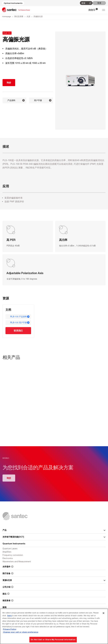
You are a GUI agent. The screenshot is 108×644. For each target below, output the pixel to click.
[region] (54, 626)
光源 (28, 16)
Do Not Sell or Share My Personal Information (53, 639)
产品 (54, 530)
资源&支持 (54, 580)
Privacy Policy (10, 629)
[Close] (103, 613)
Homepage (7, 16)
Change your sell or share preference (21, 632)
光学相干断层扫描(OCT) (54, 537)
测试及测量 (19, 16)
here (10, 615)
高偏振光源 (38, 16)
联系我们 (18, 331)
